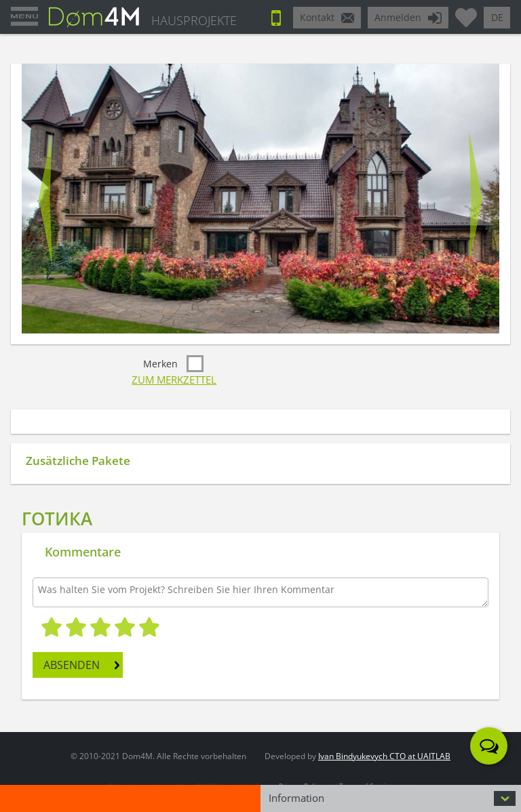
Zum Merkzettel (174, 380)
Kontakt (317, 17)
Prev (45, 199)
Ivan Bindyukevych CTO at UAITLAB (384, 756)
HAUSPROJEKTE (194, 20)
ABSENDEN (72, 665)
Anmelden (398, 17)
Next (476, 199)
